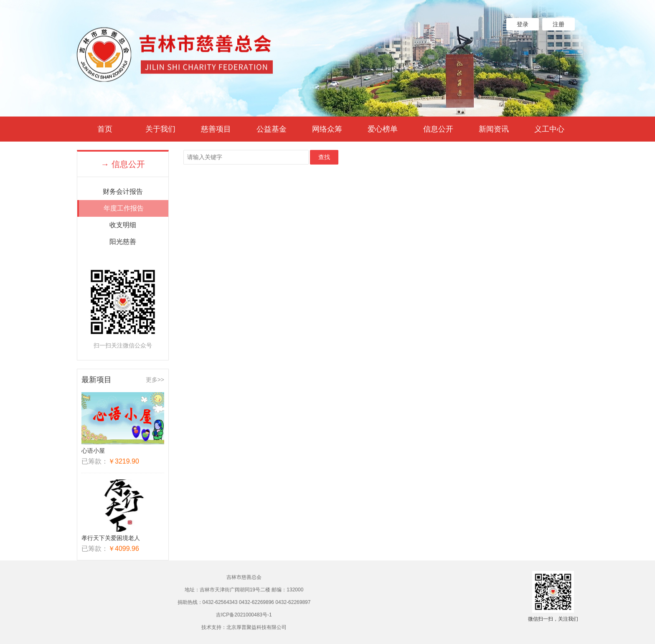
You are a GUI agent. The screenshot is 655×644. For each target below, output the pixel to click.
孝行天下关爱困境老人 (111, 538)
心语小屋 (93, 451)
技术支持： (214, 627)
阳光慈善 (123, 242)
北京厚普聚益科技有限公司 (256, 627)
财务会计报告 (123, 191)
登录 (523, 24)
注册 (559, 24)
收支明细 (123, 225)
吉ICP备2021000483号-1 (244, 615)
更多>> (155, 380)
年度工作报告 (124, 208)
